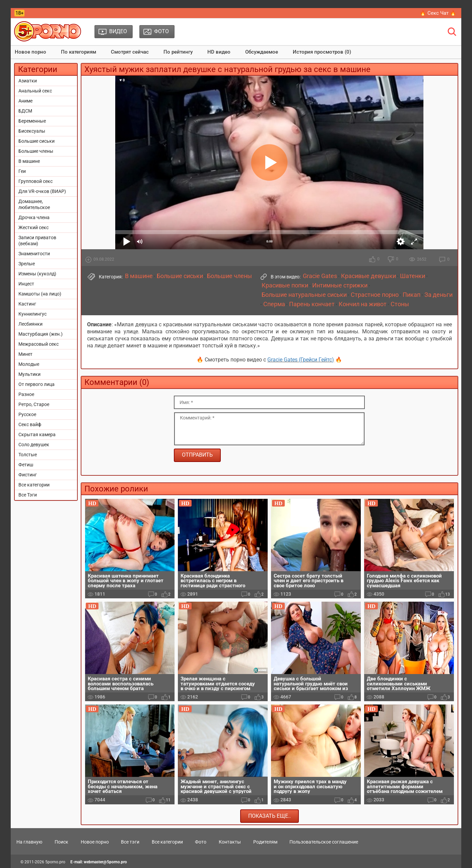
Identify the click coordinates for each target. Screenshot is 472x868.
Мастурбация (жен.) (41, 334)
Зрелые (27, 264)
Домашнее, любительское (34, 204)
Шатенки (413, 276)
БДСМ (25, 111)
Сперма (274, 304)
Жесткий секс (33, 227)
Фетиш (26, 465)
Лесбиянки (30, 324)
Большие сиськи (37, 141)
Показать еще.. (269, 816)
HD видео (219, 52)
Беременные (32, 121)
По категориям (79, 52)
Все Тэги (28, 495)
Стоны (400, 304)
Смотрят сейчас (130, 52)
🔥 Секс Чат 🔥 (438, 13)
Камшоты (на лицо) (40, 294)
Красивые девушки (368, 276)
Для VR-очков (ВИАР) (42, 191)
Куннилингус (32, 314)
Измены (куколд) (37, 274)
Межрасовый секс (39, 344)
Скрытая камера (37, 435)
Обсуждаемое (262, 52)
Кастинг (27, 304)
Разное (26, 394)
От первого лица (37, 384)
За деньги (439, 295)
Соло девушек (34, 445)
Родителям (265, 842)
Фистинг (28, 475)
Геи (22, 171)
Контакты (230, 842)
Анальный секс (35, 91)
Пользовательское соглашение (324, 842)
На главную (29, 842)
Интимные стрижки (340, 285)
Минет (25, 354)
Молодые (29, 364)
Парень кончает (312, 304)
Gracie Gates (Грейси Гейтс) (301, 360)
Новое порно (30, 52)
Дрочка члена (34, 217)
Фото (201, 842)
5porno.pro (55, 862)
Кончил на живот (363, 304)
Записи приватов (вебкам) (37, 241)
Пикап (412, 295)
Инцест (26, 284)
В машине (29, 161)
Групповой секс (36, 181)
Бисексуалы (32, 131)
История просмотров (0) (322, 52)
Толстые (28, 455)
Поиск (61, 842)
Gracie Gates (320, 276)
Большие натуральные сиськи (304, 295)
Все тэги (130, 842)
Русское (27, 414)
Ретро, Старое (34, 404)
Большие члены (36, 151)
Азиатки (28, 81)
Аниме (25, 101)
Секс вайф (30, 424)
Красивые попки (285, 285)
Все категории (34, 485)
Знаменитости (34, 254)
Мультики (29, 374)
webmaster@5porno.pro (105, 862)
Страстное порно (375, 295)
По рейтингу (178, 52)
